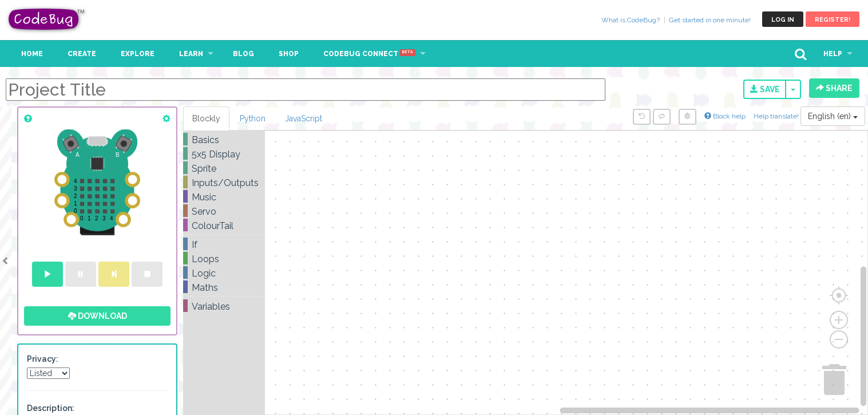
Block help (725, 116)
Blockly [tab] (206, 118)
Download (98, 316)
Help (833, 54)
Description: (51, 408)
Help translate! (777, 116)
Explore (138, 54)
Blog (243, 54)
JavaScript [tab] (304, 118)
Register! (833, 20)
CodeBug (47, 19)
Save (765, 89)
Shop (289, 54)
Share (834, 88)
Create (82, 54)
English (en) (833, 116)
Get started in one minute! (710, 20)
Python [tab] (253, 118)
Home (32, 54)
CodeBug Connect (369, 54)
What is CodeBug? (631, 20)
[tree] (224, 223)
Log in (783, 20)
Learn (191, 54)
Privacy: (43, 359)
